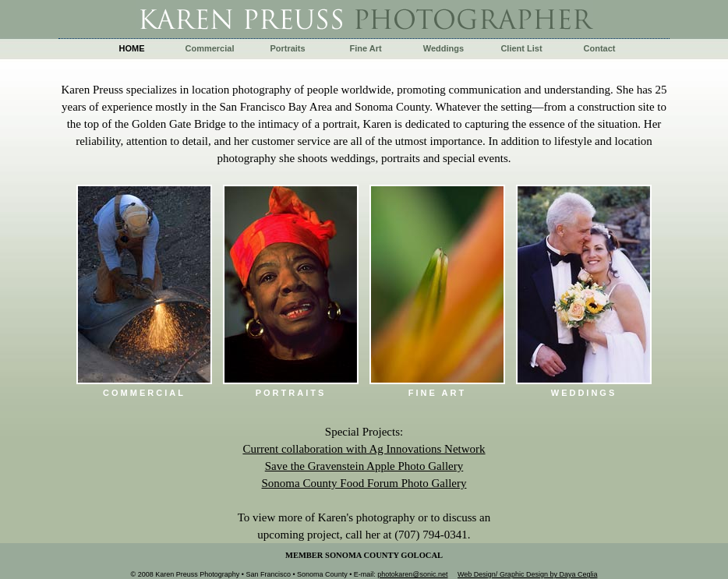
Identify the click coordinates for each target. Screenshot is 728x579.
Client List (521, 48)
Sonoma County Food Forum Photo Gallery (364, 483)
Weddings (444, 48)
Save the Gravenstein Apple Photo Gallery (364, 466)
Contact (600, 48)
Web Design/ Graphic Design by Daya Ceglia (527, 574)
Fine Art (365, 48)
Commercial (210, 48)
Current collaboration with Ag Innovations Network (364, 449)
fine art (437, 393)
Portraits (287, 48)
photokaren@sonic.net (412, 574)
